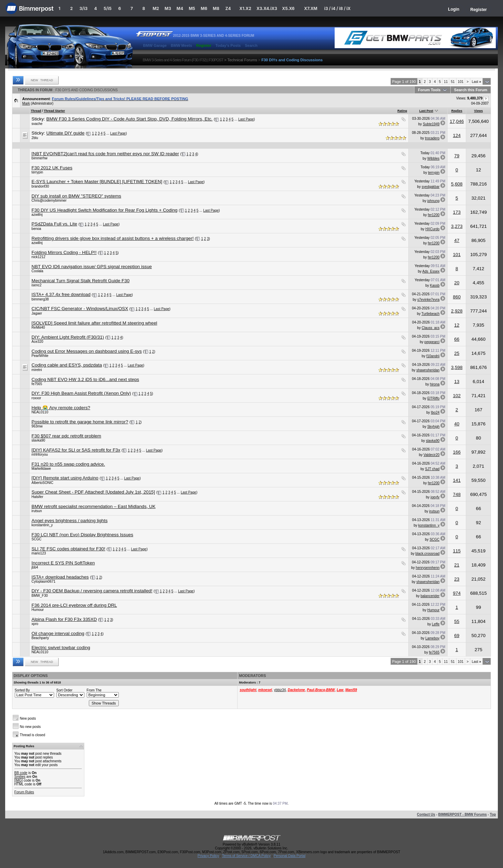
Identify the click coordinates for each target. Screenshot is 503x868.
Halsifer (38, 497)
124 (457, 135)
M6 (204, 8)
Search (251, 45)
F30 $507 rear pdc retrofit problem (66, 436)
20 (457, 283)
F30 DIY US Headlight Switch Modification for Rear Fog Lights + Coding (105, 210)
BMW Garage (155, 45)
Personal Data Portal (290, 856)
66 (457, 339)
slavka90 (38, 440)
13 (457, 382)
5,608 (457, 184)
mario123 (39, 553)
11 (446, 82)
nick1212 (39, 257)
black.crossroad (428, 554)
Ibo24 (435, 412)
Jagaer (37, 313)
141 (457, 480)
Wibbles (433, 158)
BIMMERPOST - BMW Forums (463, 814)
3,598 (457, 367)
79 (457, 156)
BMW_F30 (40, 596)
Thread (36, 111)
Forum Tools (429, 90)
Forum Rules (24, 792)
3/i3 (83, 8)
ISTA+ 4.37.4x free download (61, 294)
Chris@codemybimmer (49, 200)
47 (457, 240)
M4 (180, 8)
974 (457, 593)
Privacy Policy (208, 856)
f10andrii (433, 356)
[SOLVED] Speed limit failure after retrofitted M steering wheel (95, 323)
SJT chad (432, 469)
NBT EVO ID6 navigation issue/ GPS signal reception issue (92, 267)
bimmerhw (40, 158)
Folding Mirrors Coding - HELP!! (64, 252)
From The (94, 690)
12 (457, 325)
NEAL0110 (40, 412)
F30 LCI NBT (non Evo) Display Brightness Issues (82, 535)
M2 (156, 8)
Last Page (246, 119)
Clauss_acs (431, 328)
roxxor (36, 398)
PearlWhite (40, 356)
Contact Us (426, 814)
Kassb (435, 285)
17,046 (457, 121)
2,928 (457, 311)
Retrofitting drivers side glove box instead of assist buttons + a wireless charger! (113, 238)
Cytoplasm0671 (44, 581)
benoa (36, 229)
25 (457, 353)
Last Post (426, 111)
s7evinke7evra (428, 300)
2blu (35, 138)
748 (457, 494)
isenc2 (37, 285)
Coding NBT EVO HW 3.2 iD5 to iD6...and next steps (85, 379)
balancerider (430, 596)
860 (457, 297)
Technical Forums (242, 60)
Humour (38, 610)
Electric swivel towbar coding (61, 648)
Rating (402, 111)
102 (457, 396)
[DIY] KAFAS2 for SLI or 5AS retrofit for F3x (76, 450)
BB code (21, 773)
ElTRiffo (433, 398)
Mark (26, 103)
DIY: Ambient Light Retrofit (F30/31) (68, 337)
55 (457, 621)
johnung (433, 201)
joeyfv (435, 497)
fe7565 (37, 384)
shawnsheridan (428, 370)
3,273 (457, 226)
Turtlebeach (430, 314)
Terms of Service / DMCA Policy (246, 856)
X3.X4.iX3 (267, 8)
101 (461, 82)
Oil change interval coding (58, 633)
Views (478, 111)
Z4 (228, 8)
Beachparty (40, 638)
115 (457, 551)
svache (37, 124)
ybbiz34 (280, 690)
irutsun (37, 511)
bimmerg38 (40, 299)
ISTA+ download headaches (60, 577)
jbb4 (35, 567)
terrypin (37, 172)
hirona (435, 384)
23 (457, 579)
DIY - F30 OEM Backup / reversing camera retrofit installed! (92, 591)
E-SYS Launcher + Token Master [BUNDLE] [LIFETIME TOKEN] (97, 182)
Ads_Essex (431, 271)
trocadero (432, 138)
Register (479, 10)
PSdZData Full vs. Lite (55, 224)
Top (493, 814)
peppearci (432, 342)
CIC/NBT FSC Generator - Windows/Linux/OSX (80, 309)
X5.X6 (288, 8)
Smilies (20, 777)
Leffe (436, 624)
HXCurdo (432, 229)
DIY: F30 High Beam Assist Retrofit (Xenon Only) (81, 393)
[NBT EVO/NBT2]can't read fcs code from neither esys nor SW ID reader (105, 154)
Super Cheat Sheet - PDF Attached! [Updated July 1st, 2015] (93, 492)
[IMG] (19, 780)
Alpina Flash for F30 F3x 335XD (64, 619)
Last (476, 82)
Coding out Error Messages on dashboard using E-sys (87, 351)
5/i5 (108, 8)
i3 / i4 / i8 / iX (338, 8)
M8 (216, 8)
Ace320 (38, 342)
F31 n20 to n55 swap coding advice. (68, 464)
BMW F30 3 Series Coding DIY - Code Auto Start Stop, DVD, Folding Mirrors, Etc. (130, 119)
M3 (168, 8)
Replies (457, 111)
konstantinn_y (42, 525)
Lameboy (432, 638)
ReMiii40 (38, 327)
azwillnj (37, 215)
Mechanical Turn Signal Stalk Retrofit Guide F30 (81, 281)
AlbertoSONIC (43, 483)
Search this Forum (471, 90)
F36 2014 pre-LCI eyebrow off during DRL (74, 605)
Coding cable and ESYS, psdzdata (67, 365)
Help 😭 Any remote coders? (61, 408)
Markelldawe (41, 469)
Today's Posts (228, 45)
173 (457, 212)
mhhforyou (40, 454)
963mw (37, 426)
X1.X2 (245, 8)
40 (457, 424)
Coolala (38, 271)
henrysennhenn (428, 568)
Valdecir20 (432, 455)
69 (457, 636)
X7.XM (311, 8)
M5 (192, 8)
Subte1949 (431, 124)
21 (457, 565)
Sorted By (22, 690)
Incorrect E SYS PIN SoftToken (63, 563)
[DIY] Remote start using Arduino (65, 478)
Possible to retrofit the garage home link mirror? (80, 422)
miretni (37, 370)
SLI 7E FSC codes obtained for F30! (69, 549)
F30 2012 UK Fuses (52, 168)
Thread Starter (54, 111)
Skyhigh (433, 427)
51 (453, 82)
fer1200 (434, 215)
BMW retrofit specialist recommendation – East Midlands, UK (94, 506)
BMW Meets (181, 45)
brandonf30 (40, 186)
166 (457, 452)
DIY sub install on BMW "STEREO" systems (76, 196)
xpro (35, 624)
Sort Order (65, 690)
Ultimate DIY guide (66, 133)
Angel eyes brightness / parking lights (70, 521)
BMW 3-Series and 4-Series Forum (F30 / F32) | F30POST (183, 60)
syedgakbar (431, 187)
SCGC (37, 539)
